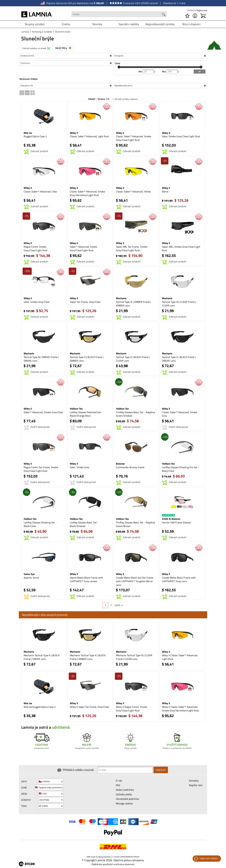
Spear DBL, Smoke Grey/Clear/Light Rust (181, 248)
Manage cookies (124, 803)
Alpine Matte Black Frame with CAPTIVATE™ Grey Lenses (86, 579)
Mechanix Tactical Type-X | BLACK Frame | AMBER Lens (88, 657)
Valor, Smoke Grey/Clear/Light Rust (181, 136)
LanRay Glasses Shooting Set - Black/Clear (40, 524)
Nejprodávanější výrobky (160, 24)
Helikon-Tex (76, 409)
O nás (119, 781)
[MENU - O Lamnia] (195, 16)
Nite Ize (28, 133)
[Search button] (164, 14)
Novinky (97, 24)
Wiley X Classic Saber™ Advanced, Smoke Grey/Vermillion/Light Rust (180, 709)
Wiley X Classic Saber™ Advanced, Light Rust (180, 657)
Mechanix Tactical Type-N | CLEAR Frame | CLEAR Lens (134, 657)
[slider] (119, 67)
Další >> (119, 605)
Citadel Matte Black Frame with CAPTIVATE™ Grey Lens (179, 579)
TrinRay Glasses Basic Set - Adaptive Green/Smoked (136, 414)
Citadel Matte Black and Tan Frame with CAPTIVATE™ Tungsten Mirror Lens (135, 581)
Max (164, 72)
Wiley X (74, 133)
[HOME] (37, 14)
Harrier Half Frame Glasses (176, 522)
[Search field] (119, 14)
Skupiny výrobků (35, 24)
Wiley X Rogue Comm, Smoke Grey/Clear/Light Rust (132, 709)
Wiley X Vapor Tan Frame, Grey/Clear (90, 707)
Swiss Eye (29, 574)
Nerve (165, 191)
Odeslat (161, 770)
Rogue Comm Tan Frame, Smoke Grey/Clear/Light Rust (41, 469)
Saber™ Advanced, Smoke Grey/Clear (43, 412)
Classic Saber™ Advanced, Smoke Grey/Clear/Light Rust (134, 138)
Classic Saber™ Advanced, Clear (40, 191)
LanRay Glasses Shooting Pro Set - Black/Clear (180, 469)
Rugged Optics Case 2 (35, 136)
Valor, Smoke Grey (80, 467)
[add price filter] (200, 72)
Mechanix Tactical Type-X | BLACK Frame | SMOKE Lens (42, 657)
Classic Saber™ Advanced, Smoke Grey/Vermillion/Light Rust (87, 193)
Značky (66, 24)
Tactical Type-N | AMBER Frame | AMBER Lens (133, 304)
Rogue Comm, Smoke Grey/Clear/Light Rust (36, 248)
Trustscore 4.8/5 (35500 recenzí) (134, 3)
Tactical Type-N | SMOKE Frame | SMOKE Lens (41, 359)
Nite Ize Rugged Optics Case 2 (40, 707)
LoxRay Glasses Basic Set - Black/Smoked (84, 524)
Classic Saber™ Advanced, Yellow (133, 191)
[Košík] (203, 16)
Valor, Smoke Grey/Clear (37, 302)
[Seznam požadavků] (187, 16)
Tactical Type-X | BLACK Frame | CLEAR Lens (133, 359)
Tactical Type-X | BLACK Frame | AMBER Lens (87, 359)
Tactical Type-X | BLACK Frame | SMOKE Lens (179, 359)
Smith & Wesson (171, 519)
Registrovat (202, 10)
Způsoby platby (124, 794)
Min (141, 72)
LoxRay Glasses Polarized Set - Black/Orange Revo (86, 414)
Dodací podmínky (125, 790)
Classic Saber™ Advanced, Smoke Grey (180, 414)
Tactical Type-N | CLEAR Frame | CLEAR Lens (179, 304)
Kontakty (194, 781)
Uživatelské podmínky (127, 799)
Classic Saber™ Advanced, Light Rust (89, 136)
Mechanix (121, 298)
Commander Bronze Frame (130, 467)
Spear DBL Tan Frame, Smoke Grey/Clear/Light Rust (132, 248)
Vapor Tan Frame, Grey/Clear (85, 302)
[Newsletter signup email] (125, 770)
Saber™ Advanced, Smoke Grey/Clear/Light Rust (83, 248)
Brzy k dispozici (191, 24)
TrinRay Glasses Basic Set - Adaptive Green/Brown (136, 524)
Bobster (120, 464)
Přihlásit (191, 10)
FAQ (118, 785)
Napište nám (196, 785)
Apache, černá (31, 578)
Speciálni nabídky (129, 24)
